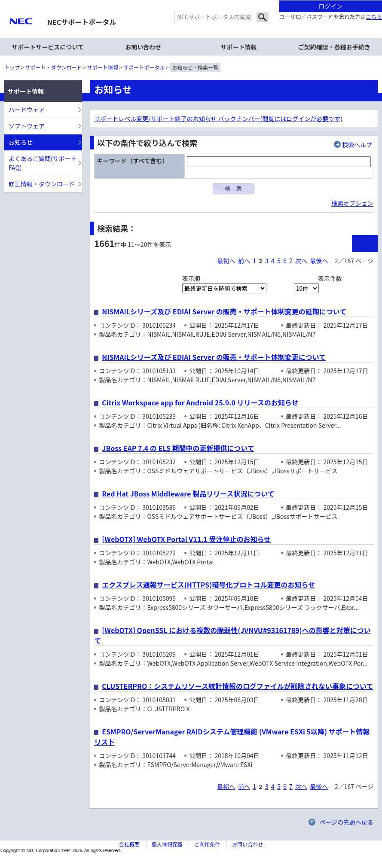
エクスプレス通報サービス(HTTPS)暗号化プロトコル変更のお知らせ (208, 585)
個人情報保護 (167, 844)
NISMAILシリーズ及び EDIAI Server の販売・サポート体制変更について (214, 357)
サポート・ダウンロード (53, 67)
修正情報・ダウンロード (42, 184)
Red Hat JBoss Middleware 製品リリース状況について (188, 493)
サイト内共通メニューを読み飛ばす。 (161, 11)
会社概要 (129, 844)
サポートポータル (144, 67)
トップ (12, 67)
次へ (301, 261)
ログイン (331, 6)
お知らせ (21, 142)
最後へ (319, 261)
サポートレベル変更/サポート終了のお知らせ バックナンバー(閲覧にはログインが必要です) (218, 119)
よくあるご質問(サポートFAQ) (43, 163)
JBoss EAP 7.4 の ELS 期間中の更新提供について (178, 448)
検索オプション (352, 203)
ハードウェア (27, 110)
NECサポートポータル (82, 22)
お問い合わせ (143, 47)
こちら (374, 17)
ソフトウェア (27, 126)
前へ (244, 261)
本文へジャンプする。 (191, 1)
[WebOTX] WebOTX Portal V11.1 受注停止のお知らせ (186, 539)
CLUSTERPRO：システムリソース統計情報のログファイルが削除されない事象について (237, 686)
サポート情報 (103, 67)
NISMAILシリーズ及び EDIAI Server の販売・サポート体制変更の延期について (224, 311)
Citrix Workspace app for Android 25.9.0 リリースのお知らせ (200, 402)
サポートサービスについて (48, 47)
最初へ (226, 261)
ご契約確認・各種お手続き (334, 47)
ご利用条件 (207, 844)
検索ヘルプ (357, 145)
